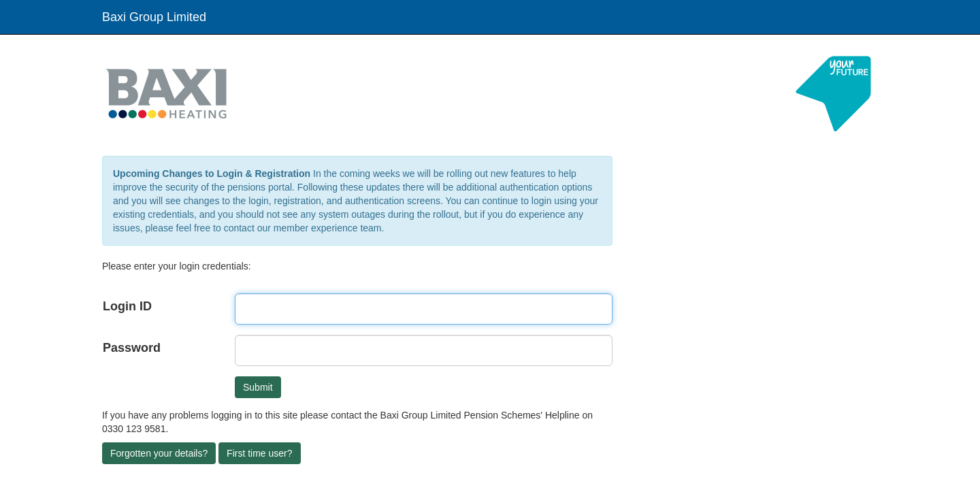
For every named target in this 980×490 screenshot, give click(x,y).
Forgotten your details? (159, 453)
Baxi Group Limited (154, 17)
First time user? (259, 453)
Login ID (127, 306)
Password (132, 348)
